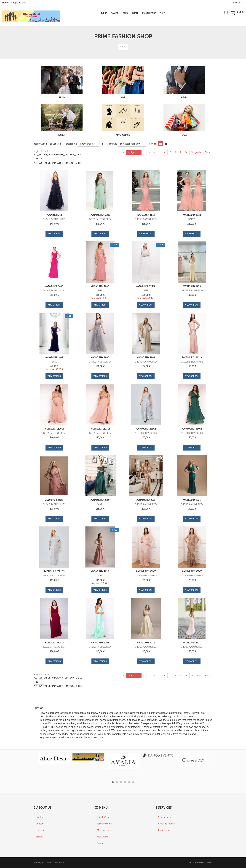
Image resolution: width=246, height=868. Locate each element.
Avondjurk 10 (54, 215)
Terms (209, 863)
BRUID (62, 98)
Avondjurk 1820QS (54, 429)
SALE (184, 135)
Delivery (201, 863)
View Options (54, 234)
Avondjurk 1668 (100, 286)
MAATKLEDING (123, 135)
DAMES (123, 98)
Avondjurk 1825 (54, 500)
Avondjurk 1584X (100, 215)
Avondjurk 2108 (100, 643)
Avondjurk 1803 (54, 358)
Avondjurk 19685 (146, 500)
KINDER (62, 135)
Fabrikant (112, 144)
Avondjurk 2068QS (192, 571)
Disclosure (191, 863)
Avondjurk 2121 (192, 643)
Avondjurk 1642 (146, 215)
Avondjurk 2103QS (54, 643)
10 (186, 152)
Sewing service (166, 817)
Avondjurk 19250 (100, 500)
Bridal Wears (104, 817)
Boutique (41, 817)
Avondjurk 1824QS (192, 429)
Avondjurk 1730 (192, 286)
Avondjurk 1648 (192, 215)
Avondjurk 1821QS (100, 429)
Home (5, 3)
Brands (39, 837)
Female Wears (104, 824)
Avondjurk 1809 (146, 358)
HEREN (184, 98)
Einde (208, 152)
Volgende (196, 152)
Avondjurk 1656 (54, 286)
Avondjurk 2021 (192, 500)
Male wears (103, 830)
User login (41, 830)
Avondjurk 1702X (146, 286)
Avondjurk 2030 (100, 571)
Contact (40, 824)
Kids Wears (103, 837)
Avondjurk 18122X (192, 358)
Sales (100, 843)
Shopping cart (19, 3)
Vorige (131, 152)
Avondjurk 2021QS (54, 571)
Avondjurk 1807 (100, 358)
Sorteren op (71, 144)
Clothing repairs (167, 824)
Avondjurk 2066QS (146, 571)
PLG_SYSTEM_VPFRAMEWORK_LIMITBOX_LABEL (58, 155)
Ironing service (166, 830)
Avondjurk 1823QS (146, 429)
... (160, 152)
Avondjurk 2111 (146, 643)
